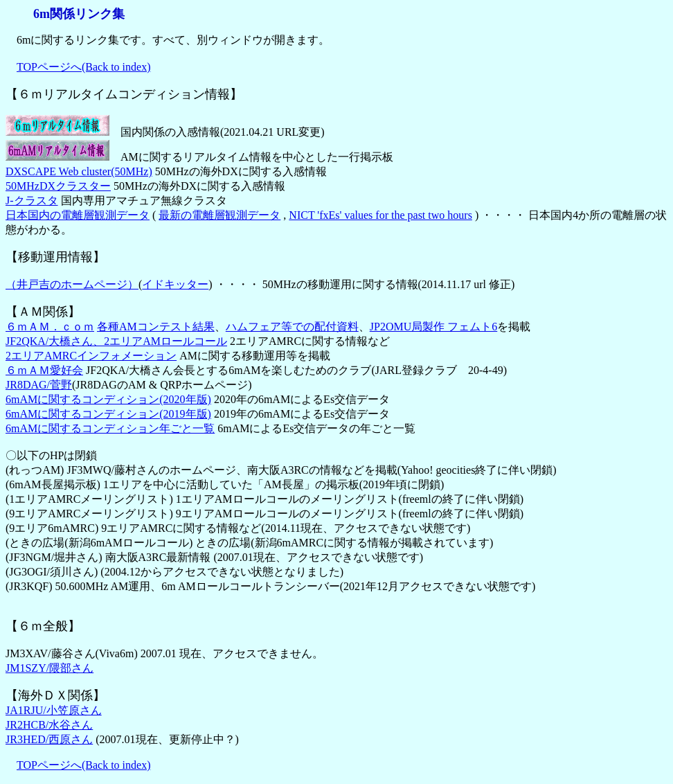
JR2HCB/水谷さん (49, 725)
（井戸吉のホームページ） (72, 284)
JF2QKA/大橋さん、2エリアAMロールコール (116, 341)
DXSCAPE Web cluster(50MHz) (79, 171)
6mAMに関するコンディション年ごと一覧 (110, 428)
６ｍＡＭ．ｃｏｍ (50, 327)
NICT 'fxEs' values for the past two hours (380, 215)
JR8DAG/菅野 (39, 385)
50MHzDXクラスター (58, 186)
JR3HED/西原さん (49, 739)
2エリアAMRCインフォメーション (91, 356)
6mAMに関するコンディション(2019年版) (108, 414)
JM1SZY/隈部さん (50, 668)
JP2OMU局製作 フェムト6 (433, 327)
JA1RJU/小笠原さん (54, 710)
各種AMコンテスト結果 (156, 327)
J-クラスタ (32, 201)
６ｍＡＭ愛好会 (44, 370)
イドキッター (175, 284)
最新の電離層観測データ (219, 215)
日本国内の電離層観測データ (78, 215)
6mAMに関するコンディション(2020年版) (108, 399)
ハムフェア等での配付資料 (292, 327)
